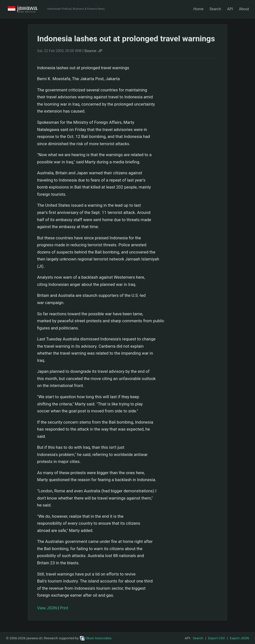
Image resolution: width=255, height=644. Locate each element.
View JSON (47, 608)
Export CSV (216, 638)
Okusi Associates (96, 638)
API (230, 9)
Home (198, 9)
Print (64, 608)
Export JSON (239, 638)
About (244, 9)
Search (215, 9)
